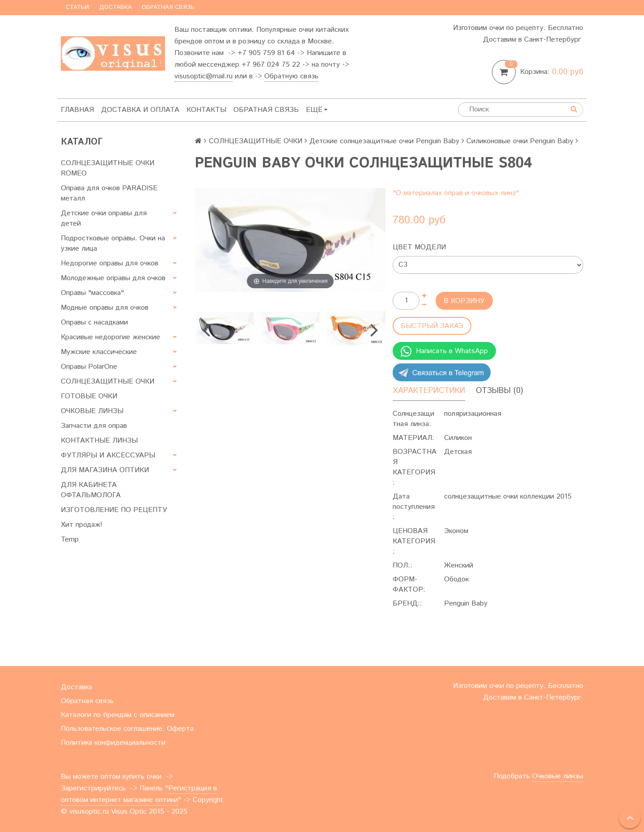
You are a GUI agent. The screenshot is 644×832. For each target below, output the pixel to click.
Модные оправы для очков (105, 308)
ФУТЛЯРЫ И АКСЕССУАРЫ (108, 455)
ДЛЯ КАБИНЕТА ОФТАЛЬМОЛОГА (91, 490)
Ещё (317, 110)
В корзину (464, 301)
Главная (77, 110)
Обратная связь (168, 7)
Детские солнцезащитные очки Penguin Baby (384, 141)
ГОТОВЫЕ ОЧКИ (89, 396)
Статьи (77, 7)
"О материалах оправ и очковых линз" (456, 193)
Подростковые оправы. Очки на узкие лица (113, 243)
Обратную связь (291, 76)
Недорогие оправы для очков (110, 263)
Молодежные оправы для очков (113, 278)
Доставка (116, 7)
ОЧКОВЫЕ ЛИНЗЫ (92, 411)
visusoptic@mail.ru (203, 76)
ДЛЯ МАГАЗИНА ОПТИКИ (105, 470)
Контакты (206, 110)
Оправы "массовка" (92, 293)
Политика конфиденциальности (113, 743)
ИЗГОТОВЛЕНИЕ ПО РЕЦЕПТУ (114, 510)
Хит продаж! (82, 525)
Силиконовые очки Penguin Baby (520, 141)
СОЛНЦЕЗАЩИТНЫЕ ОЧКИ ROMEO (108, 168)
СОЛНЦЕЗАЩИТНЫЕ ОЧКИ (108, 382)
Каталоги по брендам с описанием (118, 715)
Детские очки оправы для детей (104, 218)
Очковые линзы (558, 776)
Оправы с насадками (94, 322)
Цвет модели (419, 247)
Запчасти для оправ (94, 426)
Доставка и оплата (140, 110)
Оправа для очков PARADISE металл (109, 193)
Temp (70, 540)
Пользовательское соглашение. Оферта (127, 729)
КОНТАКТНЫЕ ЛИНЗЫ (99, 441)
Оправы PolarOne (89, 367)
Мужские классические (99, 352)
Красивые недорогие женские (110, 337)
